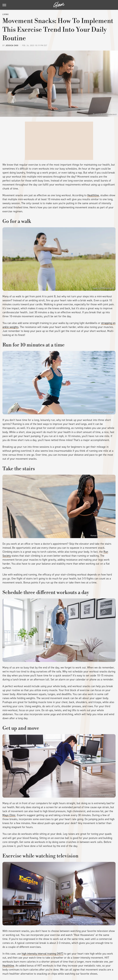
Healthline (93, 195)
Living (6, 14)
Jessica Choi (12, 45)
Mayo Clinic (9, 815)
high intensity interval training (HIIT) (42, 954)
